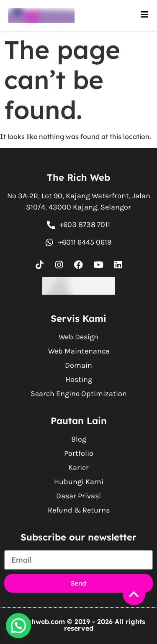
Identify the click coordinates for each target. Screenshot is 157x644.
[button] (18, 626)
